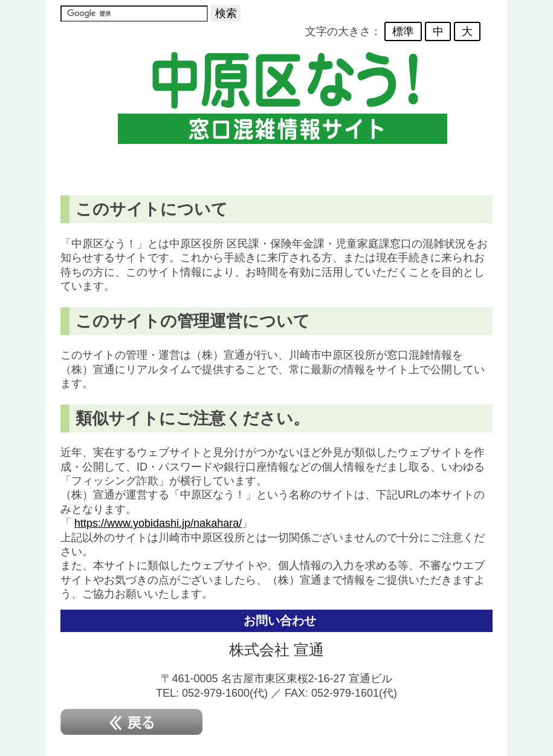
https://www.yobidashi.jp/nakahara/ (158, 523)
